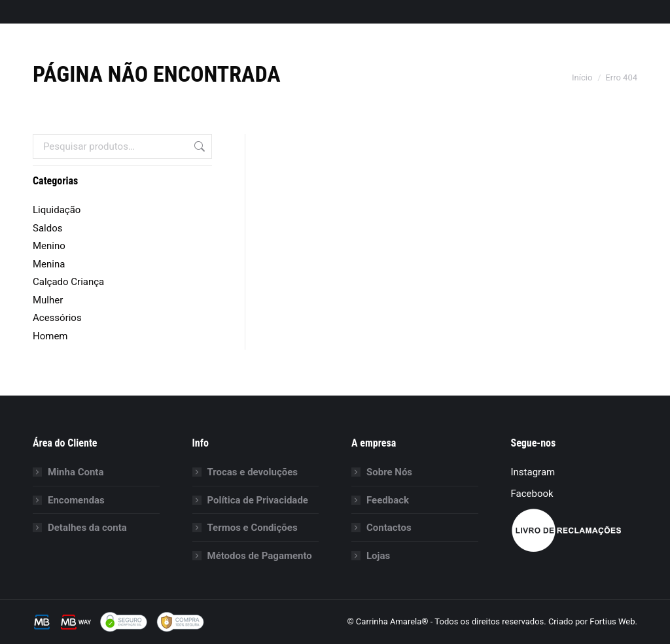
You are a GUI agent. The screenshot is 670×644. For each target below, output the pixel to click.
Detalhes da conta (87, 528)
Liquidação (57, 210)
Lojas (378, 556)
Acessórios (57, 318)
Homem (50, 336)
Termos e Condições (253, 528)
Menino (49, 246)
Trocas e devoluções (253, 472)
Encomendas (76, 500)
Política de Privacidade (258, 500)
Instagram (533, 472)
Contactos (389, 528)
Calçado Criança (68, 282)
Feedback (388, 500)
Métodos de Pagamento (260, 556)
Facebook (532, 494)
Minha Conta (76, 472)
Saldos (47, 228)
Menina (49, 264)
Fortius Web (612, 621)
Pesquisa (198, 146)
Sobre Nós (389, 472)
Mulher (48, 300)
